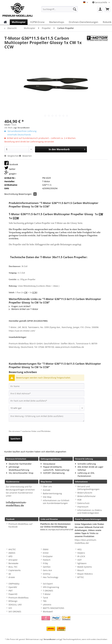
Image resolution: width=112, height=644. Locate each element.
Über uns (47, 486)
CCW (16, 218)
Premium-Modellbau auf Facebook (20, 525)
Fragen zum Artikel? (20, 306)
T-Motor (47, 594)
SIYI (10, 608)
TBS (45, 601)
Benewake (13, 563)
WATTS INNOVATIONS (54, 608)
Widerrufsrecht (85, 493)
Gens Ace (47, 570)
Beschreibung (11, 194)
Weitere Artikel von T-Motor (23, 309)
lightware (82, 563)
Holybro (81, 553)
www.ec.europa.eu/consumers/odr (57, 529)
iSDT (79, 560)
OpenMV (13, 587)
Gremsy (47, 574)
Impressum (83, 507)
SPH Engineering (51, 587)
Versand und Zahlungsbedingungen (88, 488)
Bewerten (25, 156)
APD (10, 556)
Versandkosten (50, 639)
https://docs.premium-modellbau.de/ (86, 541)
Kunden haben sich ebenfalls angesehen (46, 452)
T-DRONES (48, 591)
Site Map (47, 497)
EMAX (46, 549)
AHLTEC (12, 549)
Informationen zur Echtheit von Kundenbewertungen (56, 502)
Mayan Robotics (85, 574)
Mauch (81, 570)
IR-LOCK (81, 556)
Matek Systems (85, 567)
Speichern (15, 439)
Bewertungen (28, 194)
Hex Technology (51, 577)
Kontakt (47, 490)
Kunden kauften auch (15, 452)
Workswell (48, 612)
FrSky (45, 563)
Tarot (45, 598)
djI (10, 574)
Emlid (46, 553)
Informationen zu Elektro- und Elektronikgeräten (90, 512)
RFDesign (13, 601)
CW (101, 214)
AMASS (12, 553)
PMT (11, 591)
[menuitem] (60, 11)
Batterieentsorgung (52, 493)
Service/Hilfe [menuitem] (100, 2)
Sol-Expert (48, 584)
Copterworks (15, 570)
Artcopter (13, 560)
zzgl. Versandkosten (22, 128)
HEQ (79, 549)
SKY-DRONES (15, 612)
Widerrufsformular (86, 496)
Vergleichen (12, 156)
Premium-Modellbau (19, 598)
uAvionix (47, 605)
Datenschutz (83, 503)
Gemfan (47, 567)
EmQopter (48, 556)
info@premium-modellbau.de (16, 504)
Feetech (47, 560)
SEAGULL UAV (15, 605)
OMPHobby (14, 584)
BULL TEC (13, 567)
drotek (12, 577)
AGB (79, 500)
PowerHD (13, 594)
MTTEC (81, 577)
